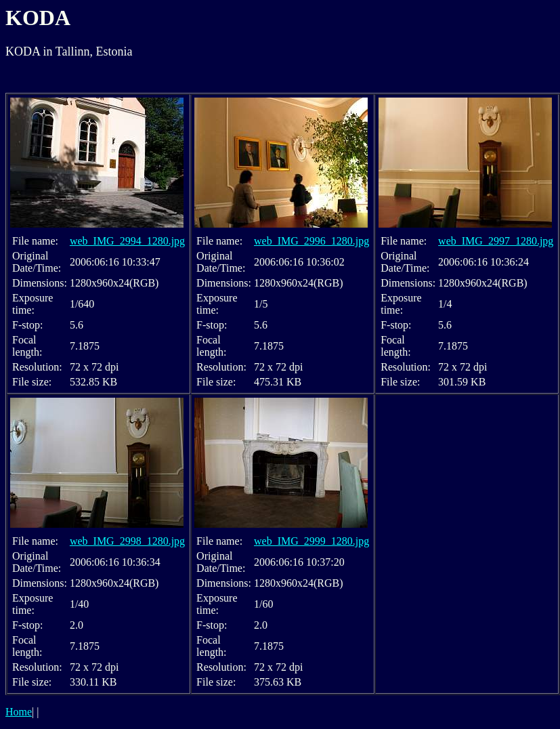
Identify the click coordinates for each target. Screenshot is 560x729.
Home (19, 712)
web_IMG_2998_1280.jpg (127, 541)
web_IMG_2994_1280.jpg (127, 241)
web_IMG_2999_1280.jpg (311, 541)
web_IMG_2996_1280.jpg (311, 241)
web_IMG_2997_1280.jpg (496, 241)
